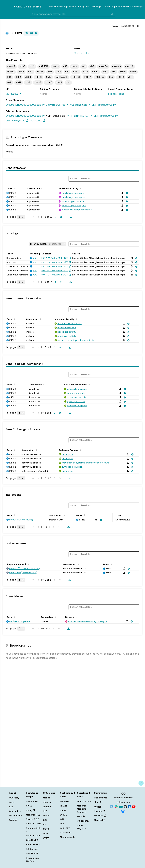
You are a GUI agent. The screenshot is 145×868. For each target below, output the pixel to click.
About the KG (33, 845)
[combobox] (72, 14)
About (53, 7)
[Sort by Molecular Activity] (76, 319)
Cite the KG (32, 840)
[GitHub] (125, 807)
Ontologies (83, 7)
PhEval (63, 806)
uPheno (47, 807)
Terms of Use (33, 836)
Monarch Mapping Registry (82, 809)
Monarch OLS (84, 801)
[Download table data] (71, 217)
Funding (13, 820)
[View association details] (126, 193)
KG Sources (32, 849)
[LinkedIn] (130, 807)
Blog (98, 807)
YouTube (100, 816)
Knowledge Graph (66, 7)
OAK (62, 819)
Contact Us (15, 811)
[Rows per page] (21, 217)
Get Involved (101, 798)
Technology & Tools (100, 7)
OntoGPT (65, 828)
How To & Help (34, 824)
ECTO (46, 838)
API (29, 806)
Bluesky (99, 820)
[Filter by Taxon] (48, 244)
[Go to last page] (61, 217)
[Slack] (116, 807)
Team (12, 802)
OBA (45, 820)
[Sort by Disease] (76, 617)
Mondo (47, 798)
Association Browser (32, 860)
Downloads (32, 801)
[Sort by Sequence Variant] (28, 564)
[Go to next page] (55, 217)
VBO (45, 825)
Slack (98, 802)
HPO (45, 811)
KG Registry (83, 821)
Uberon (47, 802)
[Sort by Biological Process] (80, 450)
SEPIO (46, 833)
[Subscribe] (112, 807)
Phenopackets (68, 837)
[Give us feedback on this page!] (141, 783)
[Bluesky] (123, 811)
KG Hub (81, 816)
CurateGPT (66, 833)
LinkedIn (99, 811)
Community (136, 7)
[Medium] (121, 807)
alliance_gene (116, 94)
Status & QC (33, 819)
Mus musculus (82, 53)
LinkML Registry (81, 827)
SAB (11, 807)
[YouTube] (134, 807)
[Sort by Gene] (14, 188)
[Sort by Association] (42, 188)
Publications (16, 816)
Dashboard (32, 853)
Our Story (14, 798)
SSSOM (64, 815)
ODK (62, 824)
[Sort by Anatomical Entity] (80, 188)
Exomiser (65, 801)
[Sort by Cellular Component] (88, 384)
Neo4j (30, 810)
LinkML (63, 810)
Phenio (47, 816)
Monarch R (33, 815)
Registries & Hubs (120, 7)
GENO (46, 829)
